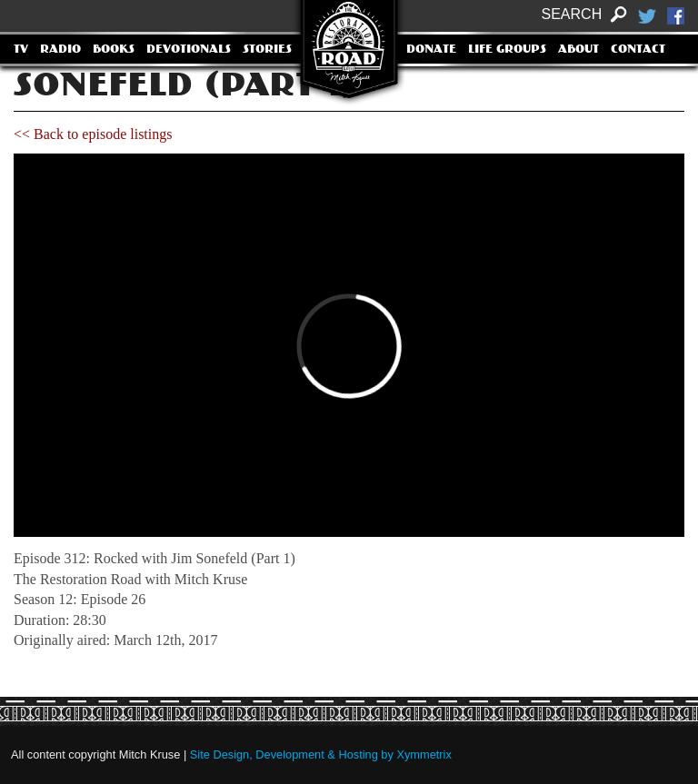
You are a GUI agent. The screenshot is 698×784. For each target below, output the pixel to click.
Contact (638, 50)
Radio (60, 50)
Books (114, 50)
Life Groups (507, 50)
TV (21, 50)
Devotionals (189, 50)
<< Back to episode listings (93, 134)
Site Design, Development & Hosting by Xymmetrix (321, 754)
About (578, 50)
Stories (267, 50)
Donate (431, 50)
